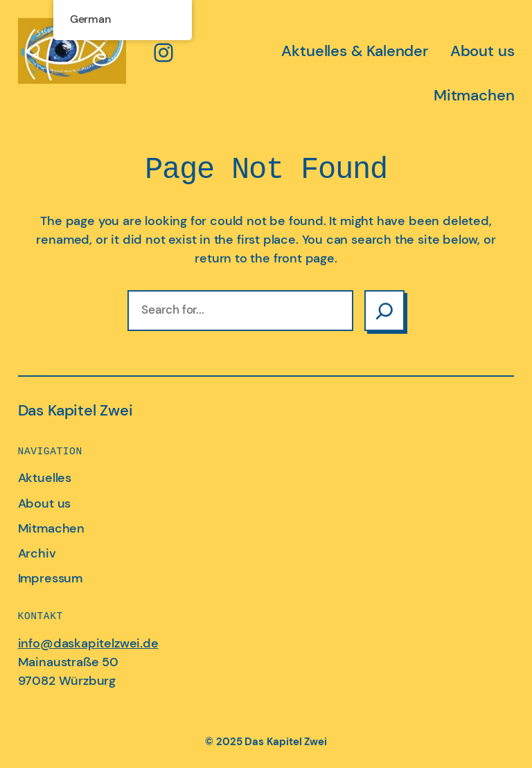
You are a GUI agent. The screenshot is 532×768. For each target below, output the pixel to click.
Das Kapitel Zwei (76, 410)
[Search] (384, 311)
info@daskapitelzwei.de (88, 643)
